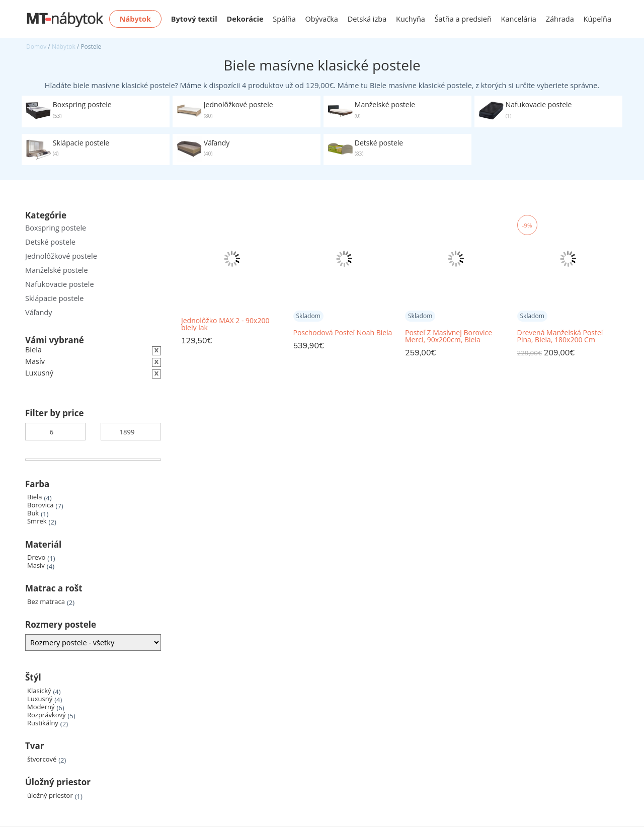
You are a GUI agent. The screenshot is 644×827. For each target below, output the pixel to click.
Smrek (37, 521)
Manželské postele (57, 270)
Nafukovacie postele (60, 284)
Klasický (39, 691)
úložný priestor (50, 796)
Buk (33, 513)
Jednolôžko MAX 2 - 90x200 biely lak (225, 324)
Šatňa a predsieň (463, 19)
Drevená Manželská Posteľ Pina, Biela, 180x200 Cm (560, 336)
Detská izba (367, 19)
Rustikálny (43, 723)
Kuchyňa (411, 19)
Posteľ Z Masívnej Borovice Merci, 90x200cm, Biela (449, 336)
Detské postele (50, 242)
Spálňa (284, 19)
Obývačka (322, 19)
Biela (34, 497)
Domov (36, 47)
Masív (36, 566)
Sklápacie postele (54, 298)
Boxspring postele (56, 228)
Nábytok (64, 47)
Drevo (36, 557)
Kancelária (519, 19)
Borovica (41, 505)
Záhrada (560, 19)
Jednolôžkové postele (61, 256)
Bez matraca (46, 602)
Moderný (41, 707)
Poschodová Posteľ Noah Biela (343, 333)
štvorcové (42, 759)
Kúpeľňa (597, 19)
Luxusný (40, 699)
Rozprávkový (47, 715)
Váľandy (38, 312)
